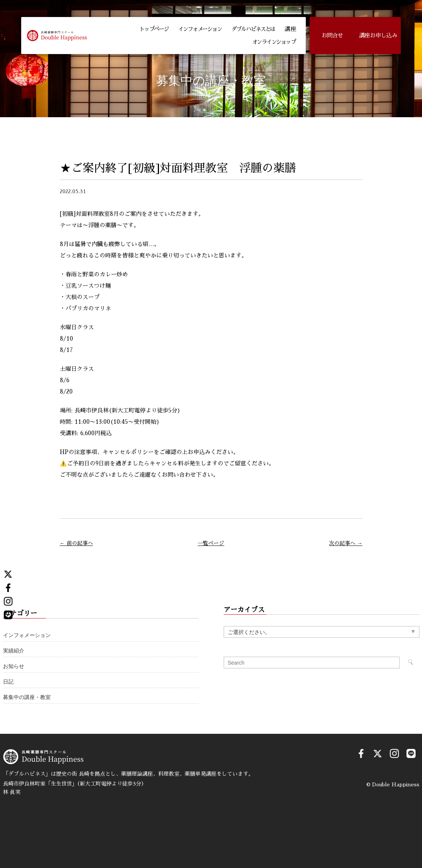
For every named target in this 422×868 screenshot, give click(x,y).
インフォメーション (200, 29)
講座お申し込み (378, 35)
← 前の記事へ (76, 543)
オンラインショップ (274, 42)
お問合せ (332, 35)
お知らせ (14, 666)
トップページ (154, 29)
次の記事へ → (346, 543)
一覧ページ (211, 543)
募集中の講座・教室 (27, 697)
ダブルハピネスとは (253, 29)
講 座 (290, 29)
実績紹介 (14, 651)
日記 (8, 682)
